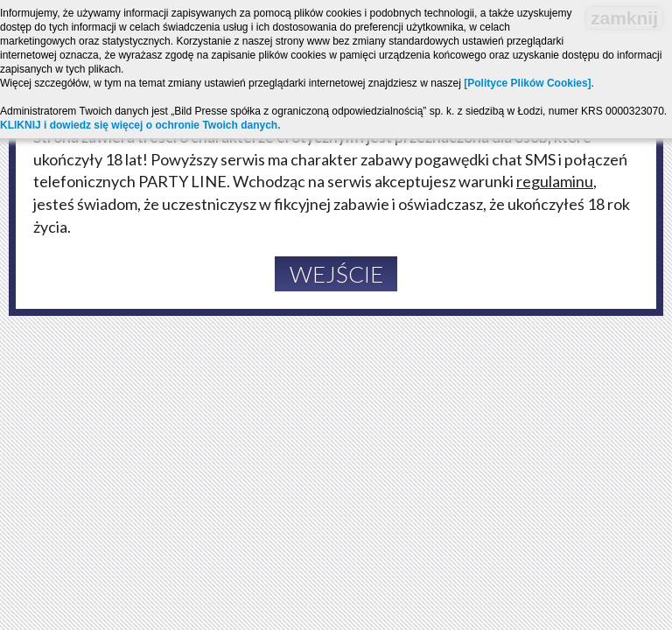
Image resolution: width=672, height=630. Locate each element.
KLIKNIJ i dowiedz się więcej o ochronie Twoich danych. (140, 125)
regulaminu (555, 181)
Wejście (336, 274)
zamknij (624, 18)
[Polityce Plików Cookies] (527, 83)
